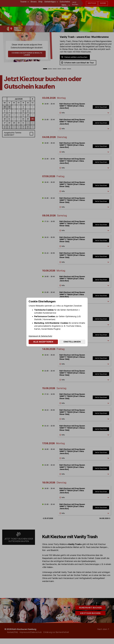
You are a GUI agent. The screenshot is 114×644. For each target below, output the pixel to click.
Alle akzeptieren (43, 342)
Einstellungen (72, 342)
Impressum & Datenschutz (40, 336)
